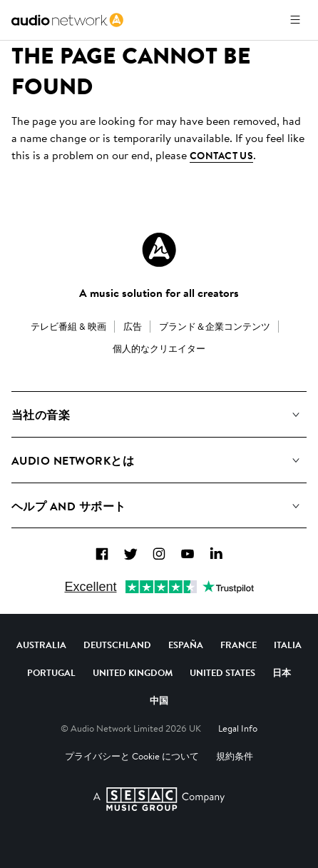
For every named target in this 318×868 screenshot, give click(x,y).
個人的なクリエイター (159, 348)
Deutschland (117, 645)
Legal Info (238, 728)
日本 (282, 672)
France (238, 645)
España (186, 645)
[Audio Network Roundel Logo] (159, 250)
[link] (67, 20)
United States (222, 672)
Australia (41, 645)
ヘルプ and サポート (69, 506)
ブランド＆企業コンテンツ (215, 326)
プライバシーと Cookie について (132, 756)
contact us (221, 156)
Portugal (51, 672)
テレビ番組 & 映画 (68, 326)
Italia (288, 645)
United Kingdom (133, 672)
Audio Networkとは (73, 460)
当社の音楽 (41, 415)
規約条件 (235, 756)
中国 (159, 700)
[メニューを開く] (295, 20)
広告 (133, 326)
